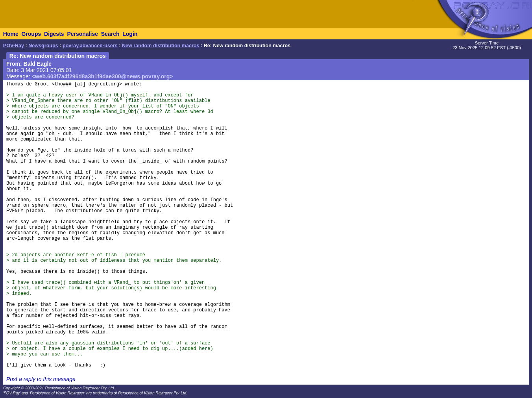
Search (110, 34)
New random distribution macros (161, 46)
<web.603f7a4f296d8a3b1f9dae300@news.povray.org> (103, 76)
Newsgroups (43, 46)
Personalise (82, 34)
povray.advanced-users (90, 46)
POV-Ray (14, 46)
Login (130, 34)
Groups (31, 34)
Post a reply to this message (41, 379)
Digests (54, 34)
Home (11, 34)
